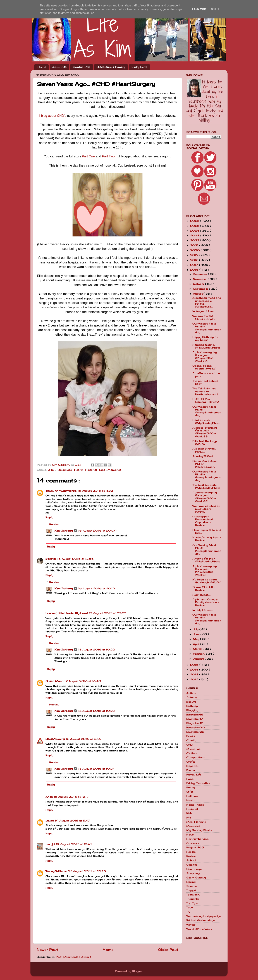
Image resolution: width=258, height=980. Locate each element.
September (201, 289)
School (191, 860)
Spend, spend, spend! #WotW (204, 367)
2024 (195, 231)
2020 (195, 250)
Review (191, 856)
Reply (49, 517)
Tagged (191, 890)
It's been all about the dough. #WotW (206, 581)
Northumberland (197, 839)
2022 (195, 240)
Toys (190, 907)
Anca (49, 797)
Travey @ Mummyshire (61, 491)
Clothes (192, 753)
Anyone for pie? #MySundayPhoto (206, 560)
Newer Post (47, 950)
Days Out (193, 766)
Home (42, 67)
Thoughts (193, 899)
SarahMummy (55, 739)
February (200, 654)
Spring (191, 882)
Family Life (65, 470)
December (200, 274)
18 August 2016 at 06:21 (84, 739)
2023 (195, 236)
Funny (191, 787)
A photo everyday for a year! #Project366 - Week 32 (205, 497)
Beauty (191, 702)
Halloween (193, 796)
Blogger (137, 971)
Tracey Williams (56, 871)
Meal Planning (196, 822)
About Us (59, 67)
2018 (195, 260)
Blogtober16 (195, 715)
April (197, 644)
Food (190, 779)
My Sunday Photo (199, 830)
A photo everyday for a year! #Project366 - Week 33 (205, 432)
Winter (191, 925)
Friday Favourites (198, 783)
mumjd (50, 844)
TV (188, 912)
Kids (103, 470)
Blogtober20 (195, 727)
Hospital (91, 470)
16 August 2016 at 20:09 (97, 531)
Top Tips (192, 903)
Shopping (193, 873)
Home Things (195, 805)
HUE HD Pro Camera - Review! (206, 400)
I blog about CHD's (53, 116)
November (200, 279)
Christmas (193, 749)
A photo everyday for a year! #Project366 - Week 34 (205, 357)
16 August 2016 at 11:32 (95, 491)
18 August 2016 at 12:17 (71, 797)
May (197, 639)
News (190, 835)
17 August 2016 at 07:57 (108, 613)
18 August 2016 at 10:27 (96, 769)
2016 (195, 270)
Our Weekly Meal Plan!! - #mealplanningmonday (207, 328)
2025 (195, 226)
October (199, 284)
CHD (51, 470)
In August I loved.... (205, 311)
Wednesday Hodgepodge (204, 916)
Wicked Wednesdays (201, 920)
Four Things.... (201, 595)
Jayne (50, 821)
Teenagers (193, 895)
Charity (191, 740)
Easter (191, 770)
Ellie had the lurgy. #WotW (205, 443)
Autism (191, 693)
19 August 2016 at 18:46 (74, 844)
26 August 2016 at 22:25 (87, 871)
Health (79, 470)
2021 (195, 245)
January (199, 659)
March (198, 649)
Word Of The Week (199, 929)
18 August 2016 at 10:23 (96, 711)
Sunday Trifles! (203, 456)
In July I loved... (203, 610)
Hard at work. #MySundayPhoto (206, 421)
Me (189, 818)
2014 (195, 670)
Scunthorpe (194, 869)
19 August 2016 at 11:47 (72, 821)
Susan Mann (54, 681)
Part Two (108, 156)
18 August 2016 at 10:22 (96, 650)
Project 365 (195, 847)
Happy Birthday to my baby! (205, 338)
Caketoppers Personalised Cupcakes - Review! (203, 521)
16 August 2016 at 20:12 (96, 589)
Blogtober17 (195, 719)
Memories (114, 470)
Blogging (192, 710)
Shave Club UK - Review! (204, 589)
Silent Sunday (196, 878)
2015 (195, 665)
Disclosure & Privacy (111, 67)
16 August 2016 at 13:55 (75, 559)
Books (191, 736)
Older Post (168, 950)
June (197, 634)
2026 (195, 221)
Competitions (196, 757)
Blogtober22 (195, 732)
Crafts (191, 762)
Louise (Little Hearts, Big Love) (67, 613)
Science (192, 865)
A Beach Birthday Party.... (204, 450)
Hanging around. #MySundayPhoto (206, 346)
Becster (51, 559)
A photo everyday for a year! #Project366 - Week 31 (205, 571)
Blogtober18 (195, 723)
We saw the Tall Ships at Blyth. (204, 318)
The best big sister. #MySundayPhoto (206, 486)
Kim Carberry (64, 531)
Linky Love (139, 67)
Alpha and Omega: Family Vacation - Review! (206, 602)
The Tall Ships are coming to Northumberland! (205, 391)
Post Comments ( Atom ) (73, 957)
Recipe (191, 852)
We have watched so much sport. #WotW (206, 509)
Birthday (192, 706)
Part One (88, 156)
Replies (54, 524)
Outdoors (193, 843)
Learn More (199, 9)
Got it (215, 9)
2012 (195, 679)
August (198, 294)
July (196, 629)
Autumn (192, 697)
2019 (195, 255)
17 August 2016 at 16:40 (83, 681)
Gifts (190, 792)
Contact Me (81, 67)
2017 (195, 265)
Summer (192, 886)
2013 (195, 674)
